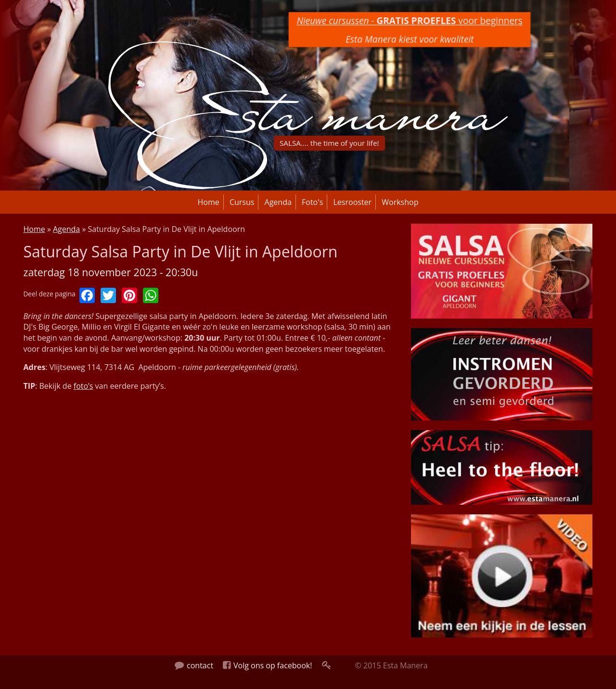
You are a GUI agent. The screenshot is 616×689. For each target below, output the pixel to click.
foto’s (83, 386)
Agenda (278, 202)
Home (209, 202)
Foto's (312, 202)
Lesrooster (353, 202)
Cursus (242, 202)
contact (194, 665)
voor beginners (410, 21)
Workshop (400, 202)
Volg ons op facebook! (267, 665)
